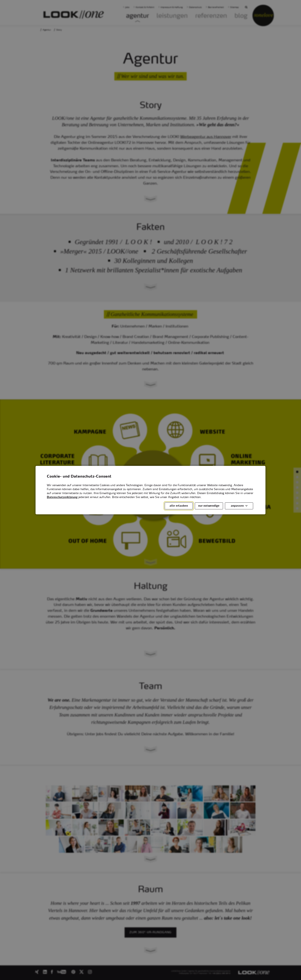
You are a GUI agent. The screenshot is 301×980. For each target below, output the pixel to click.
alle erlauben (179, 506)
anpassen (237, 506)
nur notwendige (209, 506)
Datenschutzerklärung (62, 497)
